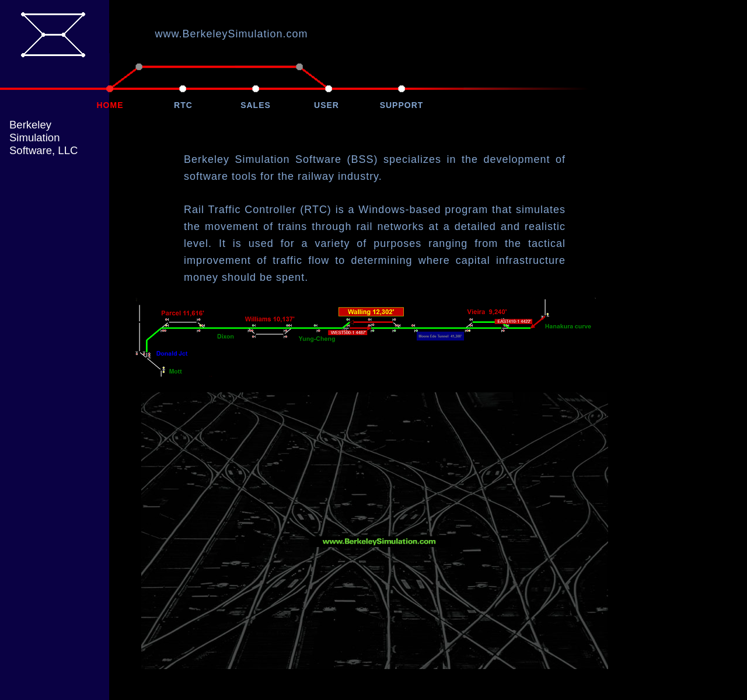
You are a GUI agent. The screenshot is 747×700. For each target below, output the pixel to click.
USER (327, 105)
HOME (110, 105)
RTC (183, 105)
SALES (256, 105)
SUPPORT (402, 105)
